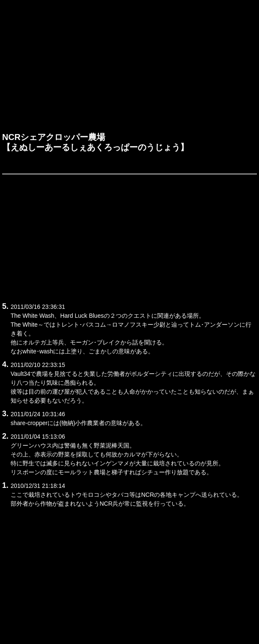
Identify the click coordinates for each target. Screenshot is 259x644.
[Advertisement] (129, 68)
